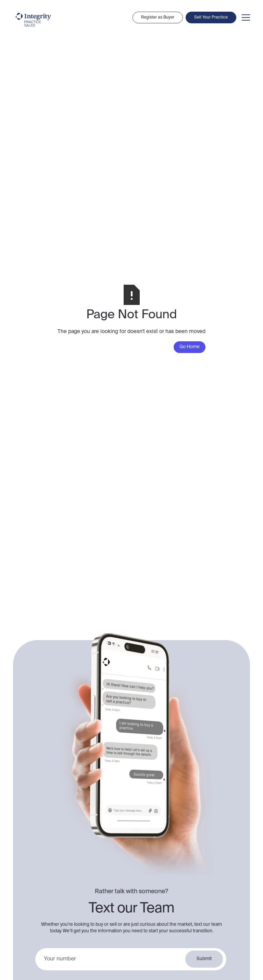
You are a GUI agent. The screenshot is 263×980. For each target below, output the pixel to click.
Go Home (190, 347)
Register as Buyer (158, 17)
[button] (245, 17)
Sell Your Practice (211, 17)
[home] (34, 20)
